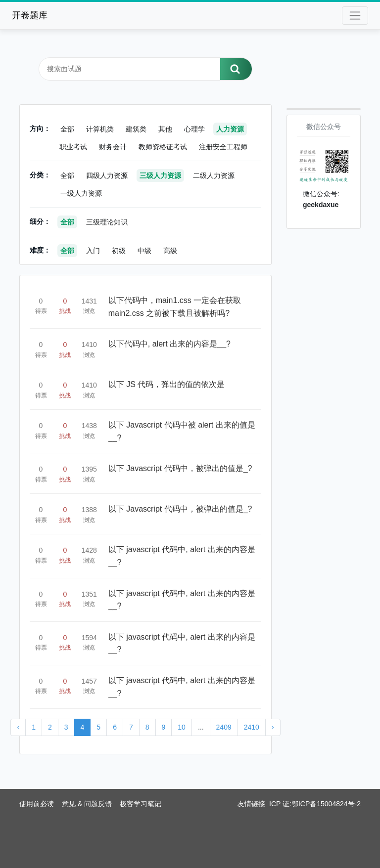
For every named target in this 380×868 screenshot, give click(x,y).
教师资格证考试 (163, 147)
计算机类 (100, 129)
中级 (144, 251)
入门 (93, 251)
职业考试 (73, 147)
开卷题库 (30, 15)
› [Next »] (273, 727)
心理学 (194, 129)
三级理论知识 (107, 222)
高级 (170, 251)
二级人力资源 (214, 175)
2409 (224, 727)
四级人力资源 (107, 175)
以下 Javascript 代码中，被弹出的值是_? (180, 468)
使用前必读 (37, 804)
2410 (252, 727)
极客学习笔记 (141, 804)
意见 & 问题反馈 (87, 804)
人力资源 (230, 129)
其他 (165, 129)
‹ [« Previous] (18, 727)
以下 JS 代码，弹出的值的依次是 (167, 384)
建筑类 (136, 129)
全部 (67, 129)
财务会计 (113, 147)
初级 (119, 251)
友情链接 (251, 804)
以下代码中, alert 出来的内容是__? (169, 344)
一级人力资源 (81, 193)
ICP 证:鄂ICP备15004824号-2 (315, 804)
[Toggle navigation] (355, 16)
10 (182, 727)
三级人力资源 (160, 175)
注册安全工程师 (223, 147)
